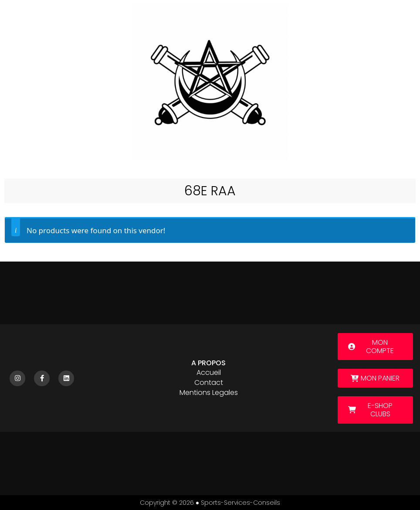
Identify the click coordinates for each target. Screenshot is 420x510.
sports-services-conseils (240, 503)
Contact (209, 382)
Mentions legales (209, 393)
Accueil (209, 372)
